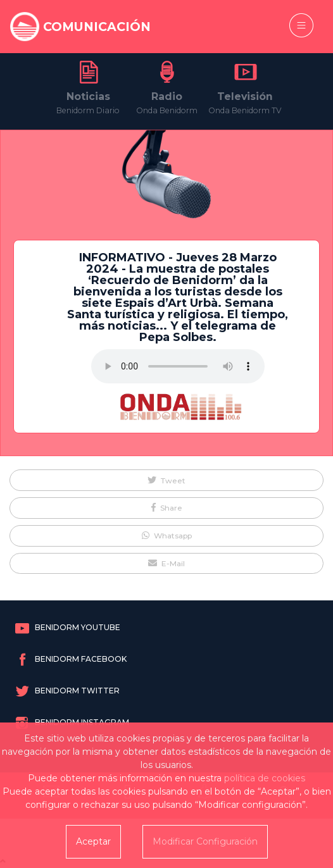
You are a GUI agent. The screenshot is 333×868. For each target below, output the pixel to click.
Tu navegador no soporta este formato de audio (178, 366)
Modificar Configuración (205, 841)
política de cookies (265, 778)
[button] (166, 480)
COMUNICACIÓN (97, 27)
